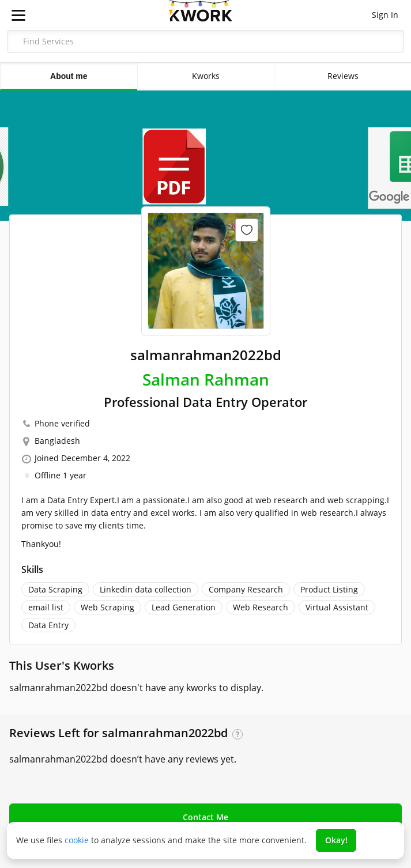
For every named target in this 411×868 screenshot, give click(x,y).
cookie (77, 840)
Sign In (385, 15)
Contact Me (205, 817)
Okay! (336, 840)
